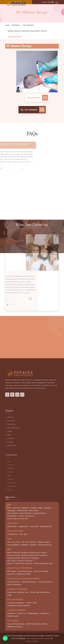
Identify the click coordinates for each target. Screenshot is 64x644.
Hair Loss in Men (13, 542)
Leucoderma (13, 621)
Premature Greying (45, 545)
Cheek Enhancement (29, 582)
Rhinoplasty (45, 613)
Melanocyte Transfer (15, 627)
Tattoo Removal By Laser (43, 563)
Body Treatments (15, 600)
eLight (10, 595)
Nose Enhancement (14, 584)
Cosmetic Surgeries (16, 610)
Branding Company (32, 641)
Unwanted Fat (12, 534)
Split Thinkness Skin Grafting (36, 624)
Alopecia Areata (44, 542)
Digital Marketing (45, 638)
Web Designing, (33, 638)
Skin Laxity (24, 534)
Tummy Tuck (22, 613)
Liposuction (11, 613)
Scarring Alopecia (13, 545)
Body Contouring (15, 531)
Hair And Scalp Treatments (20, 568)
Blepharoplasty (33, 613)
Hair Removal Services (17, 589)
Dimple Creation (13, 616)
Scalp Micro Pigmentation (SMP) (19, 574)
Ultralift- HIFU (31, 603)
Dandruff (33, 545)
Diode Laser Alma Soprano (40, 592)
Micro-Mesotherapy (25, 571)
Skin (9, 550)
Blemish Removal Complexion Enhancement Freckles (27, 31)
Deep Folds (34, 526)
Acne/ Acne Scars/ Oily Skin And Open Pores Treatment (27, 555)
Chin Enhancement (45, 582)
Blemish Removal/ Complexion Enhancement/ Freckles (27, 552)
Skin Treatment (28, 25)
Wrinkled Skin (12, 526)
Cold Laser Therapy (41, 571)
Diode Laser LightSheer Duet (18, 592)
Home (7, 25)
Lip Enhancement (14, 582)
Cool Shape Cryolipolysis (16, 603)
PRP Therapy (12, 571)
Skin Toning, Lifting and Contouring (20, 561)
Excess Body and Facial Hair (18, 519)
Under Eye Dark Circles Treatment (20, 563)
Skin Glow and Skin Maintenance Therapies (23, 558)
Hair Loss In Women (29, 542)
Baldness (25, 545)
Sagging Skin (23, 526)
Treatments (16, 25)
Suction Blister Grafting (16, 624)
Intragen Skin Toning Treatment (19, 605)
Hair (9, 539)
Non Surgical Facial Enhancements (23, 579)
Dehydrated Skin (46, 526)
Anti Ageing (12, 524)
